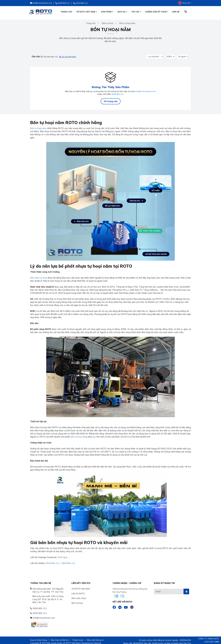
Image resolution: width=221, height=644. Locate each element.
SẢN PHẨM (107, 12)
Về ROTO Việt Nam (81, 586)
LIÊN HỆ (175, 12)
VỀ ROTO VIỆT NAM (86, 12)
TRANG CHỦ (66, 12)
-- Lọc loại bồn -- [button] (154, 54)
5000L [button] (169, 54)
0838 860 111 (118, 91)
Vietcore (97, 640)
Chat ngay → (64, 554)
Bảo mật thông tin (95, 637)
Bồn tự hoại (77, 600)
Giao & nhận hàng (39, 637)
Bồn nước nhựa (79, 595)
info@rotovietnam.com (145, 88)
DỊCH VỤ (122, 12)
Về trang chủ (111, 98)
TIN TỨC (136, 12)
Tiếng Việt (185, 3)
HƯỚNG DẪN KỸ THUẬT (156, 12)
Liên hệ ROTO (78, 590)
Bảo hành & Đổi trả (60, 637)
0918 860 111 (53, 560)
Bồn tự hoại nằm (38, 125)
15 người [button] (182, 54)
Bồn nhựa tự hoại (39, 275)
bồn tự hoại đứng (79, 434)
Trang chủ (91, 21)
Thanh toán (78, 637)
